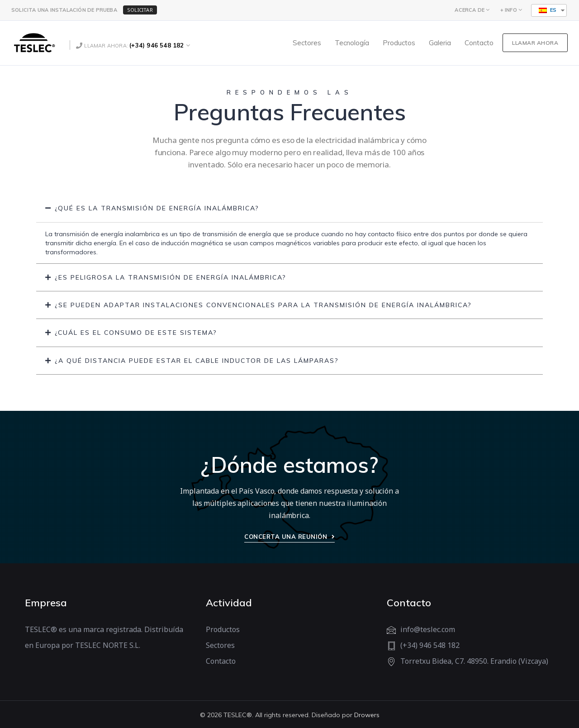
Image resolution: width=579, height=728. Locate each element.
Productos (223, 629)
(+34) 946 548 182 (157, 45)
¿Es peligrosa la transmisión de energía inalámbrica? (171, 277)
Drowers (367, 715)
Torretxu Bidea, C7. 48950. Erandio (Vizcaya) (474, 661)
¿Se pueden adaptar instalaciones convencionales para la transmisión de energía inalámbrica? (263, 305)
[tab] (289, 208)
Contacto (221, 661)
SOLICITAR (140, 10)
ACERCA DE (470, 10)
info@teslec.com (428, 629)
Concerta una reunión (289, 537)
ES (548, 10)
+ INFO (509, 10)
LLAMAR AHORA (535, 43)
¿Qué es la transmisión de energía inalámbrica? (157, 208)
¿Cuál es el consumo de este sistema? (136, 333)
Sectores (220, 645)
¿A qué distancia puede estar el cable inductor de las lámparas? (197, 361)
